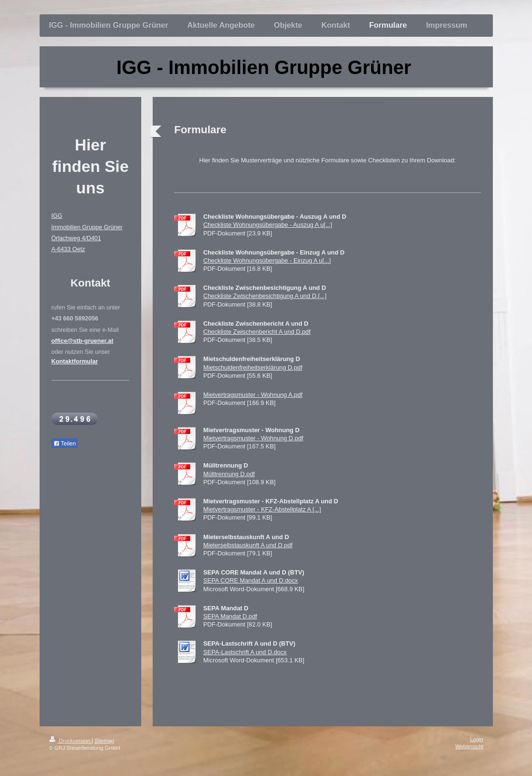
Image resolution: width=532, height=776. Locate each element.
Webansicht (469, 746)
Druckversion (71, 741)
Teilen (65, 444)
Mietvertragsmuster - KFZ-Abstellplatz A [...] (262, 509)
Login (476, 739)
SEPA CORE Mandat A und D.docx (250, 580)
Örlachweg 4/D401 (76, 238)
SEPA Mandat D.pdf (230, 616)
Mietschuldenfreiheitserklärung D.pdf (253, 367)
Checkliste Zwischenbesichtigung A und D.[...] (265, 296)
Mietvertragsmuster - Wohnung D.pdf (253, 438)
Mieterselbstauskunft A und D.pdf (248, 545)
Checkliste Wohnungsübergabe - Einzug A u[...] (267, 260)
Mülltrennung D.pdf (229, 474)
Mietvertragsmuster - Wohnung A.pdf (253, 395)
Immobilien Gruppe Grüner (87, 227)
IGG (57, 216)
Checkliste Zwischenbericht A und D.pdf (257, 332)
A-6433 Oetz (68, 249)
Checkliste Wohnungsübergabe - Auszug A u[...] (268, 225)
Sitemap (104, 741)
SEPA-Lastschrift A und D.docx (245, 652)
